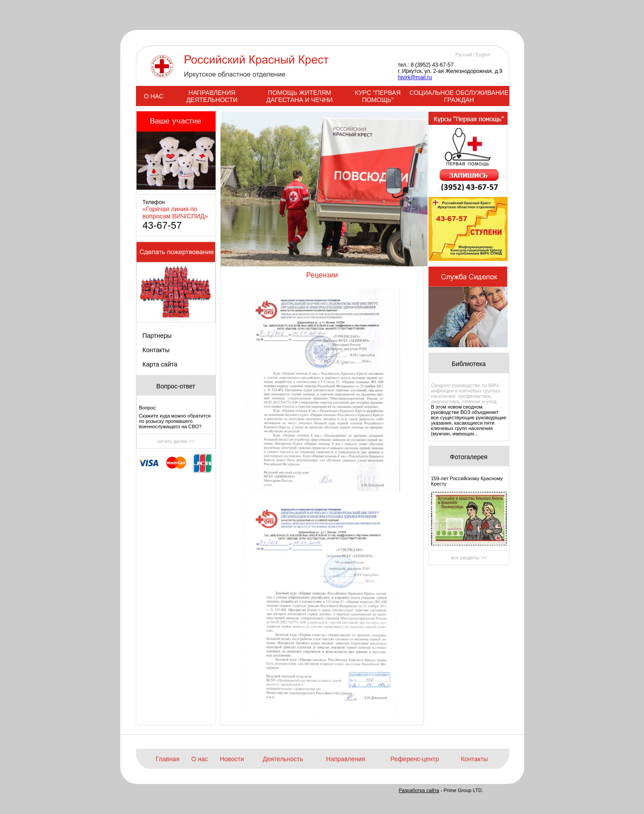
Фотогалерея (469, 457)
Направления (345, 759)
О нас (200, 759)
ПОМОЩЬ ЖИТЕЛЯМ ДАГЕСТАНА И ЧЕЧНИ (299, 96)
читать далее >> (176, 441)
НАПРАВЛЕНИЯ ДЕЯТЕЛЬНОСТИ (212, 96)
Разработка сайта (419, 790)
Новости (232, 759)
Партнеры (157, 336)
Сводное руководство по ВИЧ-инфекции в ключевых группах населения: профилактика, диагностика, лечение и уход (466, 393)
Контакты (156, 350)
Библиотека (469, 364)
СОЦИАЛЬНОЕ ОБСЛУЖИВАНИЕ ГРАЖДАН (459, 96)
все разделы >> (469, 558)
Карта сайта (160, 364)
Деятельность (283, 759)
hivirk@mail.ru (415, 77)
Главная (167, 759)
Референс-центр (415, 759)
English (483, 55)
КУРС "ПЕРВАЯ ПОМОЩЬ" (377, 96)
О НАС (153, 96)
